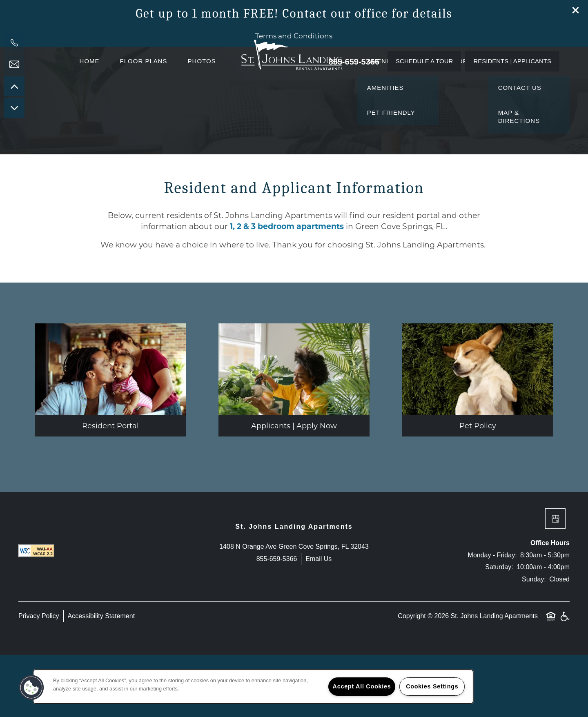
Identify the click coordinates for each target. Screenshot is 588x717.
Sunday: (534, 641)
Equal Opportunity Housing (551, 683)
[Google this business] (555, 581)
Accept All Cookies (362, 686)
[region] (253, 687)
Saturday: (499, 629)
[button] (576, 10)
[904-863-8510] (14, 43)
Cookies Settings (432, 686)
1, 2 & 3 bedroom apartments (287, 288)
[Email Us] (14, 65)
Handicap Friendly (565, 683)
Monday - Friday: (492, 617)
